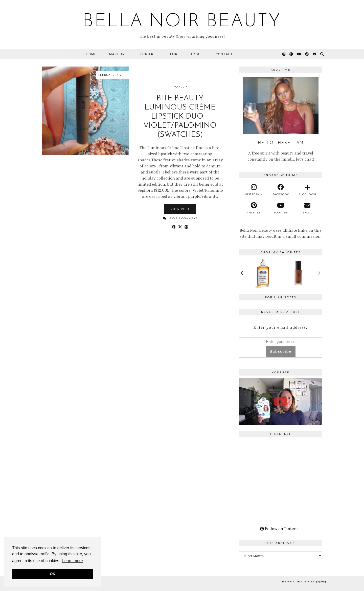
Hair (173, 54)
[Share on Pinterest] (186, 227)
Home (91, 54)
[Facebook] (307, 54)
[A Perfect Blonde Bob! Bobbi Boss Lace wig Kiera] (281, 402)
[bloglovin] (307, 190)
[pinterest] (254, 208)
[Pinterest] (291, 54)
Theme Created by (303, 582)
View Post (180, 209)
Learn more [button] (73, 561)
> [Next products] (319, 273)
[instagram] (254, 190)
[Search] (322, 54)
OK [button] (53, 574)
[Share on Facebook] (174, 227)
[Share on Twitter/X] (180, 227)
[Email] (315, 54)
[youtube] (281, 208)
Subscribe (281, 351)
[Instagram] (284, 54)
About (197, 54)
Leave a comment (180, 218)
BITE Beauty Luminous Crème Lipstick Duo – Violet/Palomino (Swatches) (180, 117)
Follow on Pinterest (281, 529)
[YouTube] (299, 54)
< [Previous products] (242, 273)
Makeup (117, 54)
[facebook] (281, 190)
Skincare (147, 54)
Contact (224, 54)
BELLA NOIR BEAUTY (182, 22)
